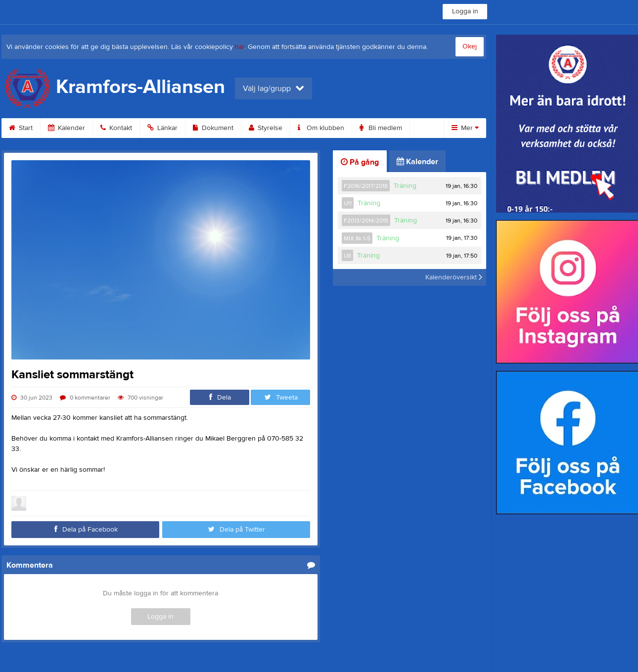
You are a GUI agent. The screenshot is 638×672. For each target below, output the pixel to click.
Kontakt (116, 128)
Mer (465, 128)
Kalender (67, 128)
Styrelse (266, 128)
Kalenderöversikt (454, 277)
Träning (405, 186)
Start (21, 128)
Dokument (213, 128)
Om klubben (321, 128)
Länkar (162, 128)
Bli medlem (381, 128)
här (240, 47)
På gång (360, 162)
